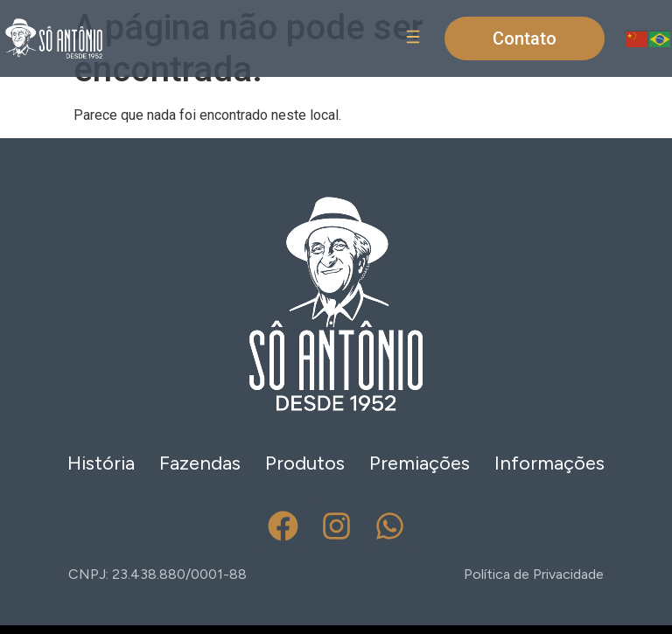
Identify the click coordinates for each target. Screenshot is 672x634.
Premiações (420, 463)
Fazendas (200, 463)
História (101, 463)
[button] (413, 39)
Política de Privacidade (534, 574)
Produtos (305, 463)
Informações (549, 463)
